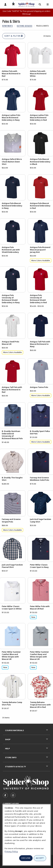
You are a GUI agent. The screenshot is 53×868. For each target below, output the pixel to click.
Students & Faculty (15, 767)
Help (7, 749)
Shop (8, 739)
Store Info (11, 757)
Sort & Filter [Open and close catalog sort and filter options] (14, 36)
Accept (40, 858)
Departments (7, 26)
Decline (26, 858)
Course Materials (14, 730)
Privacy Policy (11, 851)
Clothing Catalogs (25, 26)
